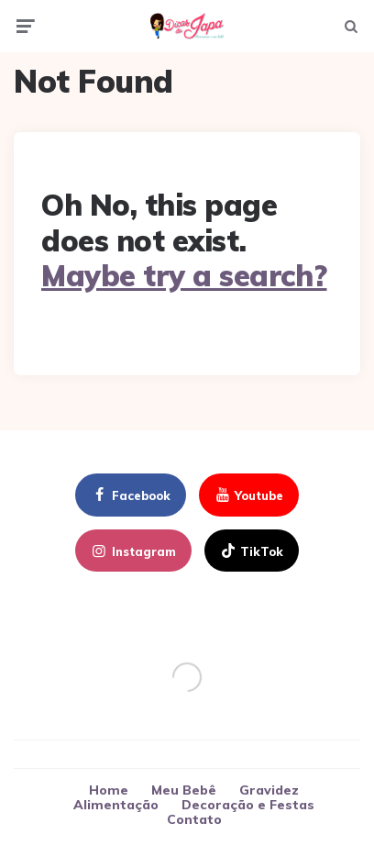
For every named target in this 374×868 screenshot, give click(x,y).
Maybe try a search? (184, 275)
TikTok (251, 551)
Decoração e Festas (248, 805)
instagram (132, 551)
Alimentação (116, 805)
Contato (194, 819)
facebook (129, 495)
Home (109, 790)
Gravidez (269, 790)
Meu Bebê (184, 790)
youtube (248, 495)
